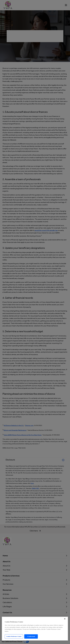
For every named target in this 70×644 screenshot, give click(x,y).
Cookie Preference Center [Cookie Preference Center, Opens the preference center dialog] (14, 636)
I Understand (31, 636)
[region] (35, 629)
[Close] (65, 619)
